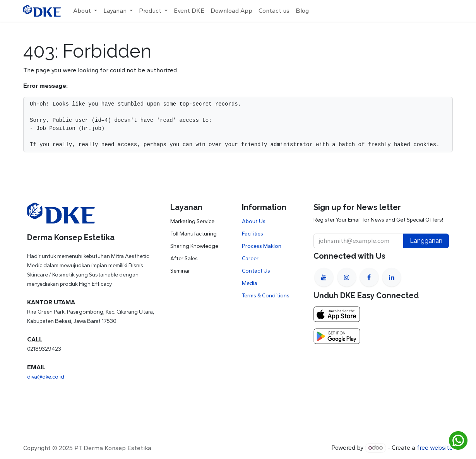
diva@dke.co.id (46, 377)
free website (435, 448)
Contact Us (256, 271)
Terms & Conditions (266, 296)
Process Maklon (262, 246)
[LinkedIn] (392, 277)
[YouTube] (324, 277)
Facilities (253, 234)
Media (250, 283)
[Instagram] (347, 277)
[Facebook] (369, 277)
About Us (254, 221)
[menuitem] (85, 11)
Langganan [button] (426, 241)
